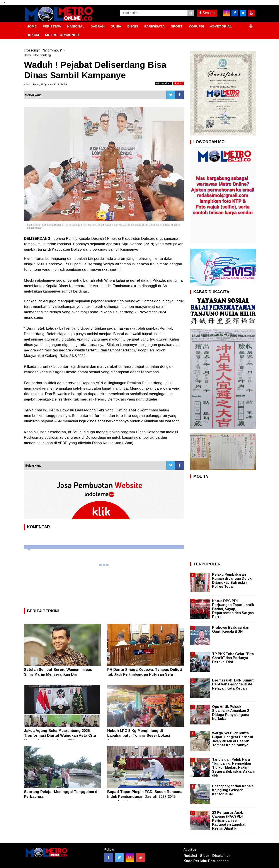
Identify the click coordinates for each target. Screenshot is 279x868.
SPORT (177, 26)
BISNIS (133, 26)
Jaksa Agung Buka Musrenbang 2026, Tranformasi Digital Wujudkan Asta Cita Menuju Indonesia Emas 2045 (60, 735)
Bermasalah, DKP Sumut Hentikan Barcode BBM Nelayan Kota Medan (233, 684)
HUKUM (33, 35)
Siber (205, 856)
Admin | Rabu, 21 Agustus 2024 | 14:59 (45, 84)
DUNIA (116, 26)
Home (28, 55)
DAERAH (98, 26)
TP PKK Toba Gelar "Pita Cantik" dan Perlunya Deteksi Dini (233, 658)
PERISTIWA (52, 26)
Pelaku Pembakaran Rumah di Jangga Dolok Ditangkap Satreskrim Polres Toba (232, 580)
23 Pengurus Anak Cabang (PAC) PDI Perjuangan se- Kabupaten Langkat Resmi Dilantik (229, 820)
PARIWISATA (155, 26)
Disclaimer (221, 856)
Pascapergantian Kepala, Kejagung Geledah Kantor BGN (233, 790)
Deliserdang (43, 55)
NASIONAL (76, 26)
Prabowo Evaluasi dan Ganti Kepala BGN (231, 629)
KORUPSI (196, 26)
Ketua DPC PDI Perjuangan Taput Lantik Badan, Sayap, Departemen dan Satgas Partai (233, 609)
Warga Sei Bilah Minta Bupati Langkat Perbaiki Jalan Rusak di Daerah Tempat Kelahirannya (233, 739)
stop (179, 83)
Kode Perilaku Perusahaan (206, 861)
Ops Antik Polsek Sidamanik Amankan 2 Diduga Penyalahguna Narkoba (231, 713)
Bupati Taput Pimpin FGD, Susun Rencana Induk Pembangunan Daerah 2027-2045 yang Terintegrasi (145, 797)
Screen (207, 13)
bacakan (164, 83)
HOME (32, 26)
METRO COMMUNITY (62, 35)
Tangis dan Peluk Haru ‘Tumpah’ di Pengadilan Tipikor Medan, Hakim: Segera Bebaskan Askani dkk (233, 767)
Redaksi (190, 856)
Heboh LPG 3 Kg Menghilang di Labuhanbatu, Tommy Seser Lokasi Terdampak (139, 735)
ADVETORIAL (221, 26)
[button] (251, 24)
